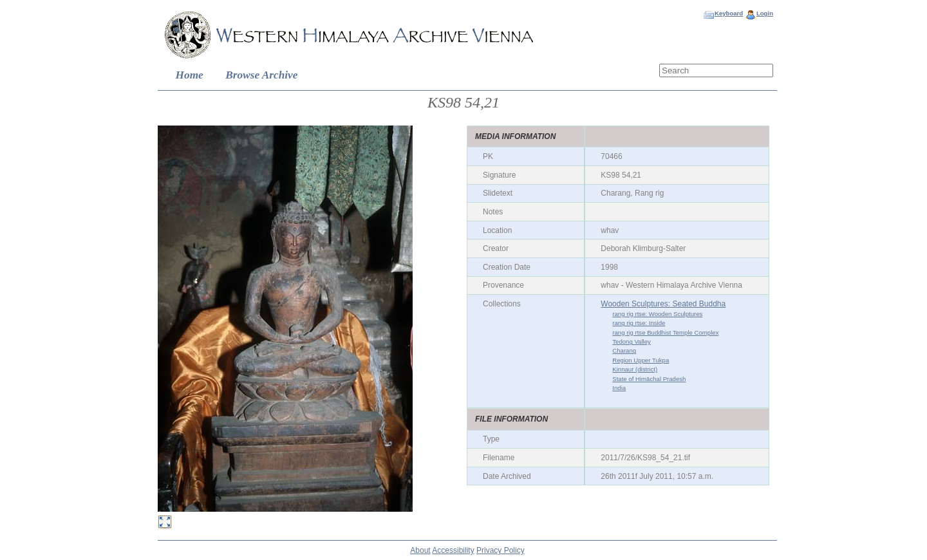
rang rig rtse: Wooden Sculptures (657, 314)
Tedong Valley (632, 341)
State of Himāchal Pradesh (649, 379)
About (420, 550)
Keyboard (729, 13)
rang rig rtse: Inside (639, 323)
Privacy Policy (501, 550)
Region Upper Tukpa (641, 360)
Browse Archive (261, 75)
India (619, 388)
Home (190, 75)
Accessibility (453, 550)
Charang (624, 350)
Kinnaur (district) (635, 369)
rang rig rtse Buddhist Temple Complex (665, 332)
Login (765, 13)
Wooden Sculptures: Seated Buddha (663, 304)
